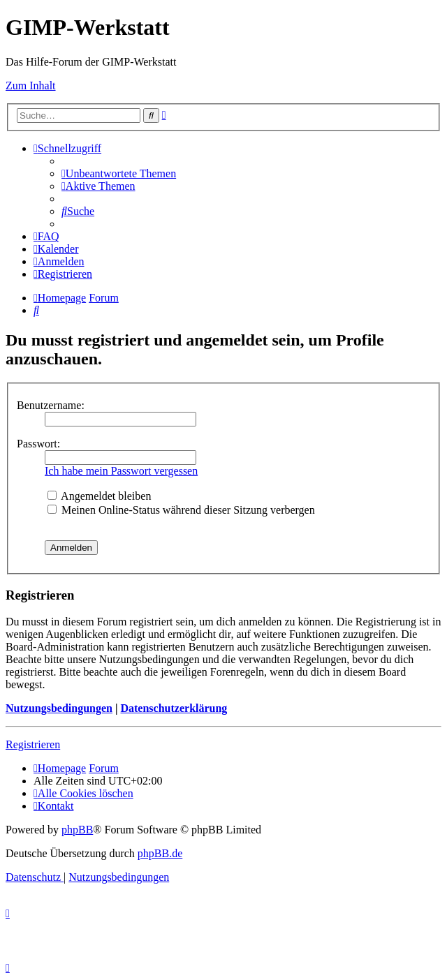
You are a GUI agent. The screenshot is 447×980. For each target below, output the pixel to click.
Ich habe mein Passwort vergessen (121, 471)
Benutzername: (51, 405)
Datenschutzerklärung (174, 708)
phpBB (77, 830)
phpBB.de (160, 853)
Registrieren (33, 744)
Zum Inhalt (31, 86)
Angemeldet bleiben (99, 496)
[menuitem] (119, 173)
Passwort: (38, 444)
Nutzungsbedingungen (59, 708)
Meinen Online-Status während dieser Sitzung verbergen (181, 510)
